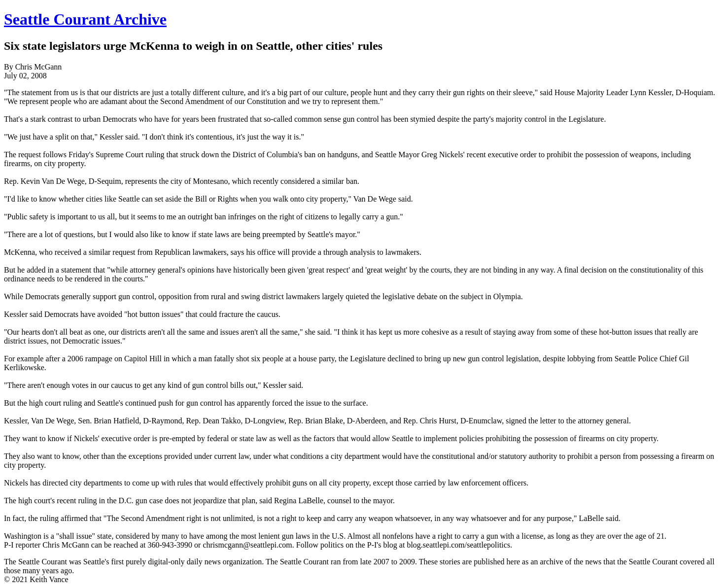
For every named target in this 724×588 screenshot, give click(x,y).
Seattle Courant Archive (85, 19)
